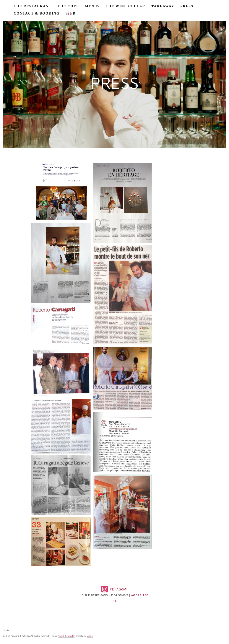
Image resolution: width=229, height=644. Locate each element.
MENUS (92, 6)
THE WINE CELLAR (126, 6)
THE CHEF (68, 6)
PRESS (187, 6)
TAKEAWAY (163, 6)
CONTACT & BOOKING (37, 13)
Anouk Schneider (66, 636)
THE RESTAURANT (33, 6)
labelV (90, 636)
